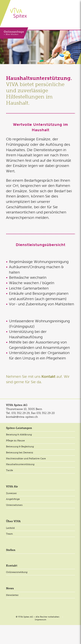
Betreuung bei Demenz (19, 452)
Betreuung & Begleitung (20, 447)
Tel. (18, 413)
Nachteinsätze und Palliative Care (26, 458)
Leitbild (10, 528)
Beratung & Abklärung (19, 435)
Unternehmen (14, 505)
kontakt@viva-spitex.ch (22, 417)
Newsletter (12, 595)
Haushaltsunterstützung (20, 464)
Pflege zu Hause (15, 441)
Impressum (40, 620)
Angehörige (13, 499)
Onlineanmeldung (17, 572)
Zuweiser (11, 493)
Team (9, 534)
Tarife (9, 470)
